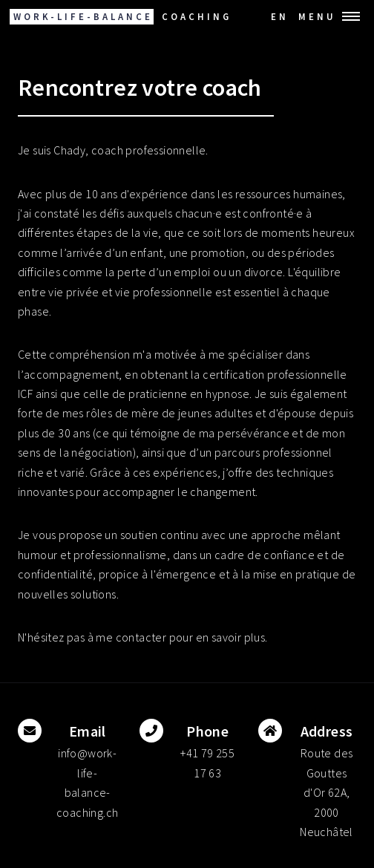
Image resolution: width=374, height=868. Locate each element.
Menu (317, 16)
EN (280, 16)
